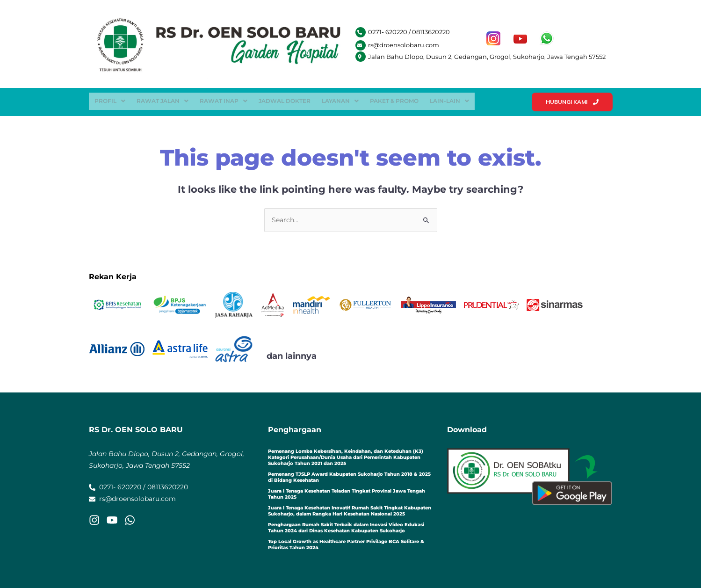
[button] (110, 100)
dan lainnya (292, 356)
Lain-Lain (449, 100)
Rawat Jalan (163, 100)
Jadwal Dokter (285, 100)
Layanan (340, 100)
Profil (110, 100)
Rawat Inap (224, 100)
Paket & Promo (394, 100)
